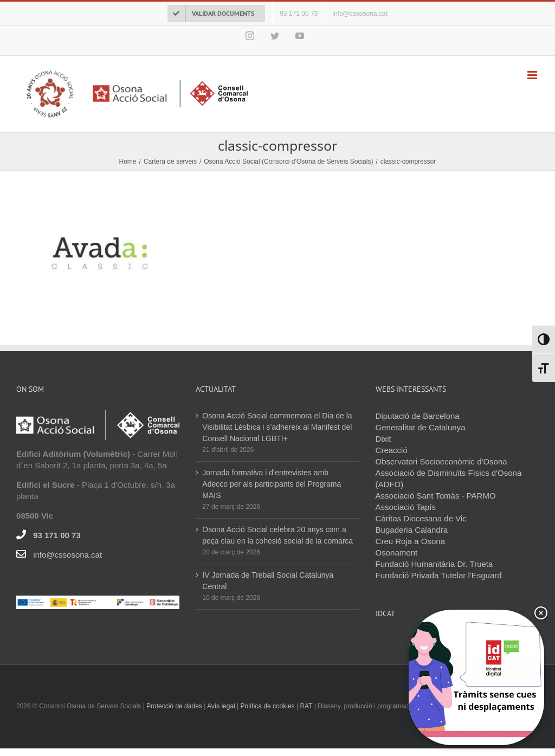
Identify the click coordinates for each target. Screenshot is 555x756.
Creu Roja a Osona (410, 541)
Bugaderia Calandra (412, 530)
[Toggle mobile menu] (533, 75)
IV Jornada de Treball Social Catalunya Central (268, 581)
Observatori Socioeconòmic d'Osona (441, 461)
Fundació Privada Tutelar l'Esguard (439, 575)
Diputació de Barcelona (418, 416)
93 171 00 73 (57, 535)
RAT (306, 706)
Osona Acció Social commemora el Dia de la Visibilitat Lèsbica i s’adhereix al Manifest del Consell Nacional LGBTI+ (277, 427)
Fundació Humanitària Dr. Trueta (434, 564)
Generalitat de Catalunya (421, 427)
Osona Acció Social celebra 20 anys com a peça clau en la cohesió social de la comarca (277, 535)
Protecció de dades (174, 706)
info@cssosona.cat (67, 555)
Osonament (397, 553)
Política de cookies (268, 706)
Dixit (383, 439)
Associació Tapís (406, 507)
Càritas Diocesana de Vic (421, 518)
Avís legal (222, 706)
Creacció (392, 450)
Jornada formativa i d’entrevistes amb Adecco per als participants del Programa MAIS (272, 484)
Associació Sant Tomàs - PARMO (436, 496)
